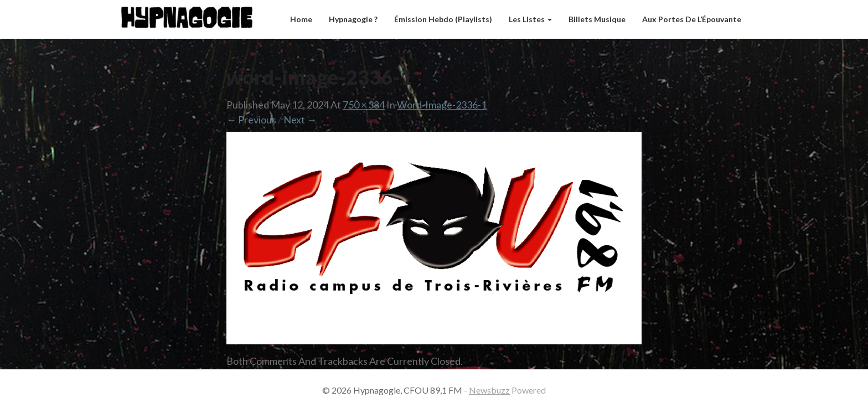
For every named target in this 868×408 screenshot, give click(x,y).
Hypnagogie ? (353, 19)
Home (301, 19)
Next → (300, 120)
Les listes (530, 19)
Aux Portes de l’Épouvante (692, 19)
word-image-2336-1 (442, 105)
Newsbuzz (489, 390)
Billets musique (597, 19)
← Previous (251, 120)
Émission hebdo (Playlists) (443, 19)
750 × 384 (364, 105)
